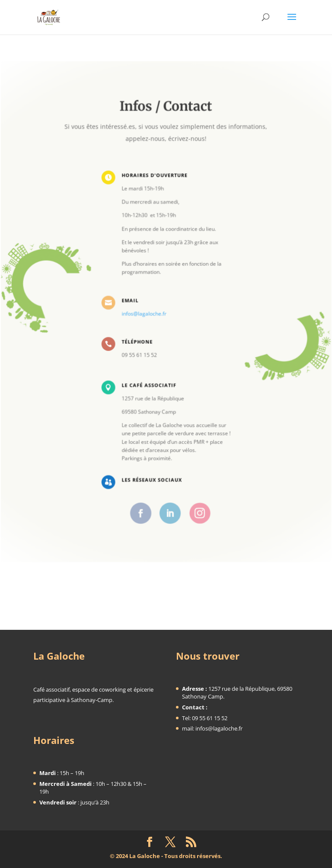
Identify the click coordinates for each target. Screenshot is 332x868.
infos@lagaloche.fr (145, 314)
